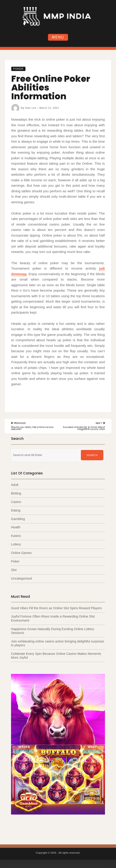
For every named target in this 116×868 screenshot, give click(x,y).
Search (92, 456)
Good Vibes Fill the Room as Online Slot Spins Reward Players (56, 609)
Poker (19, 69)
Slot (14, 571)
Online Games (21, 554)
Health (16, 528)
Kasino (16, 537)
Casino (16, 503)
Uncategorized (22, 580)
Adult (15, 485)
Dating (16, 511)
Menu (58, 37)
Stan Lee (31, 108)
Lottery (16, 545)
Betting (16, 494)
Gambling (18, 520)
